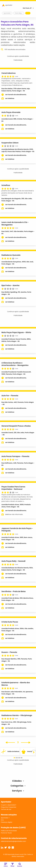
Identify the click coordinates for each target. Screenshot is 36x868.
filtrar (12, 865)
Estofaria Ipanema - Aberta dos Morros (16, 684)
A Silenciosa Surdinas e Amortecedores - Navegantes (15, 364)
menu (6, 865)
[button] (14, 758)
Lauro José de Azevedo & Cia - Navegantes (15, 224)
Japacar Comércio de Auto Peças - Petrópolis (17, 530)
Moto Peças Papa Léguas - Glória (16, 332)
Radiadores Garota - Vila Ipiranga (17, 715)
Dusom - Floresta (9, 652)
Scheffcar (6, 185)
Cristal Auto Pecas (10, 622)
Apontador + (5, 818)
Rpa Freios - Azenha (10, 285)
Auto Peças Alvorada (11, 112)
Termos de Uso (6, 809)
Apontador (7, 13)
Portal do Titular (6, 833)
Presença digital (7, 822)
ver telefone (10, 98)
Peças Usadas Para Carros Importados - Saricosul (13, 488)
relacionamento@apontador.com (13, 841)
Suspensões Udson (10, 143)
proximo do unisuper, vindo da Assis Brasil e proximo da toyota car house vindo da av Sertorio (18, 193)
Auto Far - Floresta (10, 396)
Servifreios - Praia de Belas (14, 591)
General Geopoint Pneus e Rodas (16, 426)
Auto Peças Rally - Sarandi (13, 561)
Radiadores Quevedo (11, 255)
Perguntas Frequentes (9, 807)
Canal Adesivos (9, 73)
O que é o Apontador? (9, 805)
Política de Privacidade (9, 831)
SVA (2, 820)
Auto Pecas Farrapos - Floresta (15, 456)
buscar (20, 865)
